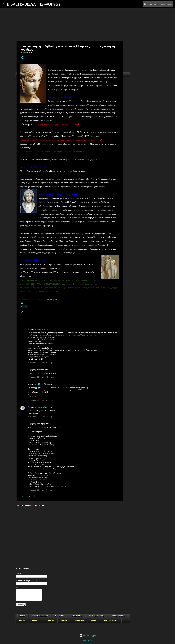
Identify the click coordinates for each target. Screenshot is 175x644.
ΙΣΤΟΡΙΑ (24, 307)
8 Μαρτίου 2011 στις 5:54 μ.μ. (40, 363)
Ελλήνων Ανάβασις (50, 299)
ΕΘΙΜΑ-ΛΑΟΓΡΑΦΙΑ (111, 621)
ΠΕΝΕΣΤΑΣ (42, 384)
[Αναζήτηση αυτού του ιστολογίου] (160, 4)
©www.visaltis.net (88, 641)
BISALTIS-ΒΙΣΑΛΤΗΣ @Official (34, 4)
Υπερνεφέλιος (42, 407)
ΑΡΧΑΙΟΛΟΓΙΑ (77, 616)
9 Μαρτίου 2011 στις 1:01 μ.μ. (40, 417)
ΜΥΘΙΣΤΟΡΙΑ (60, 616)
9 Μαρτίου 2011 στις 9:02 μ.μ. (40, 490)
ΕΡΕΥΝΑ (51, 621)
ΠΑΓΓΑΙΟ (64, 621)
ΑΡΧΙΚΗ (22, 616)
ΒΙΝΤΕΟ (22, 621)
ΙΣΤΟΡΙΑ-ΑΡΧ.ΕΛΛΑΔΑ (40, 616)
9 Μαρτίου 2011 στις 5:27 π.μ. (40, 400)
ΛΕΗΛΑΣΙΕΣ (36, 621)
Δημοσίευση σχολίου (28, 496)
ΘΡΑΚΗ (94, 621)
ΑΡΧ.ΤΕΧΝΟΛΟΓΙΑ (118, 616)
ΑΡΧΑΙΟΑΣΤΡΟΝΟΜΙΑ (97, 616)
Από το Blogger (88, 636)
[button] (22, 58)
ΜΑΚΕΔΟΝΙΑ (79, 621)
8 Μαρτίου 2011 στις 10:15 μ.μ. (41, 377)
